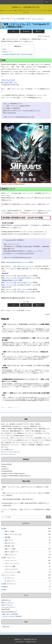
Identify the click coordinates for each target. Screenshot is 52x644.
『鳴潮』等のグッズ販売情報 (9, 614)
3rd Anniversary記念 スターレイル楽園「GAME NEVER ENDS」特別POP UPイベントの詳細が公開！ (25, 504)
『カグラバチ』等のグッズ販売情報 (11, 616)
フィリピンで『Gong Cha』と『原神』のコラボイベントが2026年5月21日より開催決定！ (26, 511)
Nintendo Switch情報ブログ (9, 612)
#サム (28, 111)
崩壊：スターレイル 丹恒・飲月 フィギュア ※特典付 (17, 289)
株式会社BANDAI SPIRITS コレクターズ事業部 (20, 262)
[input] (26, 517)
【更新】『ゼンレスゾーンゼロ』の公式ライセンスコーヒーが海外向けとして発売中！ (25, 488)
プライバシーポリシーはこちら (11, 452)
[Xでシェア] (13, 31)
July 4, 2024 (28, 257)
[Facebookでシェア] (26, 31)
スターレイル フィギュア (19, 298)
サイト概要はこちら (8, 449)
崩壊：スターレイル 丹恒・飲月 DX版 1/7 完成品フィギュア (19, 278)
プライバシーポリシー (38, 19)
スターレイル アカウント (8, 607)
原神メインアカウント (8, 603)
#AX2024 (26, 246)
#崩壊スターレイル (35, 111)
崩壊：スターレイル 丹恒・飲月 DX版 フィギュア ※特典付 (19, 292)
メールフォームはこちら (9, 454)
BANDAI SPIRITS (31, 298)
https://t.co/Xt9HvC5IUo (9, 113)
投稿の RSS (6, 627)
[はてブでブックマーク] (38, 31)
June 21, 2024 (30, 117)
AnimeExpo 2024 (19, 225)
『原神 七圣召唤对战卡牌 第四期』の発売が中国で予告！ (18, 499)
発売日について (8, 52)
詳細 (5, 49)
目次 (16, 46)
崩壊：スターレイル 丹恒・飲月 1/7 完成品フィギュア (17, 276)
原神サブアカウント (7, 605)
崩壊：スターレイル (7, 298)
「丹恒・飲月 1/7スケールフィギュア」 (23, 266)
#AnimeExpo (9, 240)
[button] (48, 517)
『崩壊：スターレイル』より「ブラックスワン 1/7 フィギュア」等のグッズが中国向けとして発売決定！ (26, 494)
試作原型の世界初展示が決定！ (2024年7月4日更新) (18, 54)
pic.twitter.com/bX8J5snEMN (26, 253)
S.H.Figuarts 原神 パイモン (10, 82)
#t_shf (25, 111)
